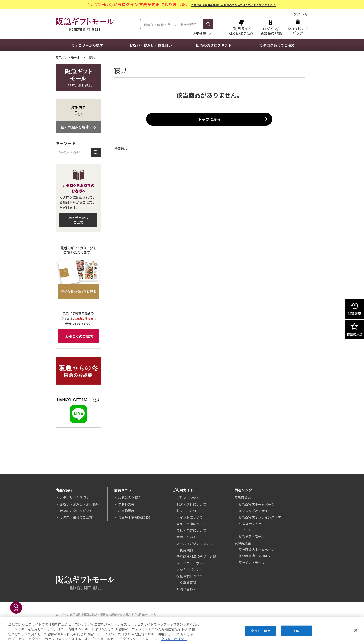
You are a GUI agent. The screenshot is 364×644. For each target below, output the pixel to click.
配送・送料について (191, 504)
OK (297, 631)
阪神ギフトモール (252, 562)
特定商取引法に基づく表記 (196, 556)
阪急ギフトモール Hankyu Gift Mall (85, 25)
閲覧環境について (190, 576)
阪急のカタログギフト (214, 45)
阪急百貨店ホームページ (256, 504)
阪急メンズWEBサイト (255, 511)
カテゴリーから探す (87, 45)
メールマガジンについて (195, 543)
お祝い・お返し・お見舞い (151, 45)
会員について (186, 537)
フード (247, 530)
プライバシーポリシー (193, 563)
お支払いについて (190, 511)
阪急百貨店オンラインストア (260, 517)
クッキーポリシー (190, 569)
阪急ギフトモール (68, 57)
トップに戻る (209, 119)
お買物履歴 (126, 511)
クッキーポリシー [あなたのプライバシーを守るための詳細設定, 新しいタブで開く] (174, 639)
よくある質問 (186, 582)
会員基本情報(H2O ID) (134, 517)
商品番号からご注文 (78, 220)
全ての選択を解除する (78, 127)
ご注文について (188, 498)
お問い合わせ (186, 589)
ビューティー (252, 523)
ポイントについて (190, 517)
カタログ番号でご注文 (277, 45)
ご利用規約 (185, 550)
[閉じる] (356, 631)
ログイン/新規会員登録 (270, 27)
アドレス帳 (126, 504)
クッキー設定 (261, 631)
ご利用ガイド (241, 27)
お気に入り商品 (130, 498)
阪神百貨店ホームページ (256, 549)
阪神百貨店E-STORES (254, 556)
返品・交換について (191, 524)
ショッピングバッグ (298, 27)
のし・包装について (191, 530)
